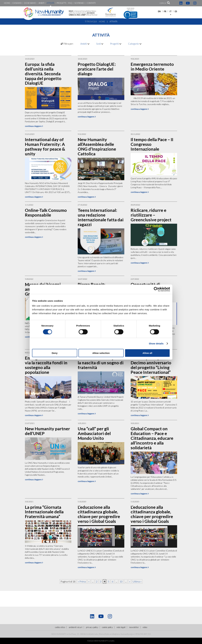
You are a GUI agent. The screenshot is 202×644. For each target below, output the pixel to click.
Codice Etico (60, 627)
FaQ (70, 3)
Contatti (91, 3)
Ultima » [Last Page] (137, 581)
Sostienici (79, 3)
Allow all (147, 353)
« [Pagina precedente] (89, 581)
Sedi (100, 44)
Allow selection (101, 353)
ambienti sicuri (75, 627)
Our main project (130, 13)
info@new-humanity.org (122, 634)
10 (121, 581)
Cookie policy (107, 627)
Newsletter (134, 627)
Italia (107, 634)
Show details (156, 343)
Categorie (135, 44)
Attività (51, 3)
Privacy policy (92, 627)
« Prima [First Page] (82, 581)
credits (112, 641)
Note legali (121, 627)
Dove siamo (30, 3)
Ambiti (41, 3)
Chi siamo (17, 3)
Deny (55, 353)
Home (7, 3)
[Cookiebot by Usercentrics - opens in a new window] (156, 289)
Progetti (61, 3)
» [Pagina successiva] (130, 581)
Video (145, 627)
